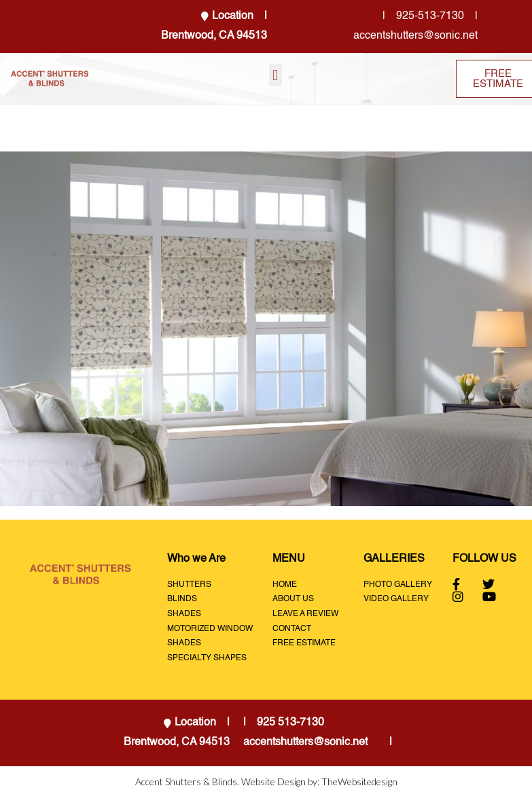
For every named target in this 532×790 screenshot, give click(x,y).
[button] (276, 75)
